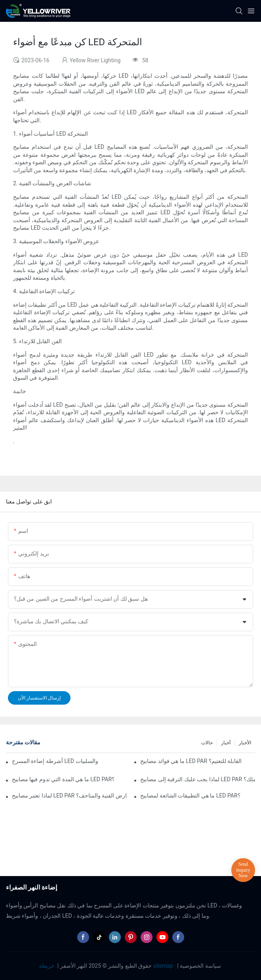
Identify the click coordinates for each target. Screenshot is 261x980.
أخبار (226, 743)
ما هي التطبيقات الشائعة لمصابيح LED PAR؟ (190, 796)
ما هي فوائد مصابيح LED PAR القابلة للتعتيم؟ (191, 761)
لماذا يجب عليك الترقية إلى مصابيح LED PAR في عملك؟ (198, 779)
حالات (207, 743)
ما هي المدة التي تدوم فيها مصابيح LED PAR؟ (63, 779)
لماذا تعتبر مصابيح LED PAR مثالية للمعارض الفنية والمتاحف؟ (69, 796)
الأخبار (245, 743)
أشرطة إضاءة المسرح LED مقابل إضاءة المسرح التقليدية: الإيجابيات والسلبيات (55, 761)
